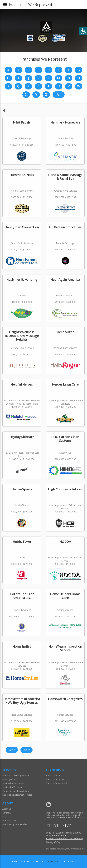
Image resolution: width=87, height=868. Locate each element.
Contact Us (7, 813)
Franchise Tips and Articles (15, 825)
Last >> (27, 750)
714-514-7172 (58, 826)
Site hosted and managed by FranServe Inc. (65, 849)
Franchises (54, 861)
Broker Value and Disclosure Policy (65, 839)
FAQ (4, 817)
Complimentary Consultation (16, 791)
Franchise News (10, 821)
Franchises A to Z (54, 776)
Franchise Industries (55, 780)
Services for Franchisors (13, 783)
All (59, 95)
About (25, 861)
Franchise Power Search (57, 783)
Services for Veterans (12, 787)
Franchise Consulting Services (16, 776)
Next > (12, 750)
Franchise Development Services (17, 795)
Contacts (70, 861)
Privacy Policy (53, 842)
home (14, 861)
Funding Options (10, 780)
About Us (7, 809)
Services (38, 861)
